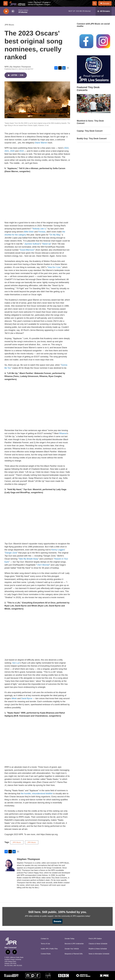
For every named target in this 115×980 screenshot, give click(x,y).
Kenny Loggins (58, 550)
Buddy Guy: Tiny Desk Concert (92, 139)
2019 (21, 151)
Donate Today (70, 939)
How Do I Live (54, 267)
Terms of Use (45, 944)
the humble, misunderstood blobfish (37, 794)
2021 (7, 151)
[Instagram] (103, 41)
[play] (6, 11)
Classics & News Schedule (98, 944)
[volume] (13, 11)
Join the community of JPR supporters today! (72, 916)
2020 (12, 151)
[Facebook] (86, 41)
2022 (66, 148)
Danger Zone (11, 553)
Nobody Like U (39, 229)
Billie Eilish (29, 232)
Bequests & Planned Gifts (74, 954)
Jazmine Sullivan (32, 244)
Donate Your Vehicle (72, 949)
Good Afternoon (27, 250)
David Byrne (27, 698)
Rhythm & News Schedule (98, 949)
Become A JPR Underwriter (74, 944)
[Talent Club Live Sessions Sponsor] (94, 69)
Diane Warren (41, 143)
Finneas (42, 232)
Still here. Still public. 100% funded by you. (57, 912)
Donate (106, 3)
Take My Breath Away (28, 559)
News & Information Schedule (99, 954)
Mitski (14, 698)
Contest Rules (46, 954)
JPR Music (9, 25)
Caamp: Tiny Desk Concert (90, 131)
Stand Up (46, 244)
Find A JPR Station (95, 939)
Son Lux (16, 663)
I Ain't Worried (43, 565)
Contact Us (45, 939)
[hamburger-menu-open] (6, 3)
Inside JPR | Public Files (49, 949)
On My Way (55, 235)
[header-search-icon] (95, 3)
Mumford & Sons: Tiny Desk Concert (90, 122)
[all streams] (104, 11)
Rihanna (63, 433)
